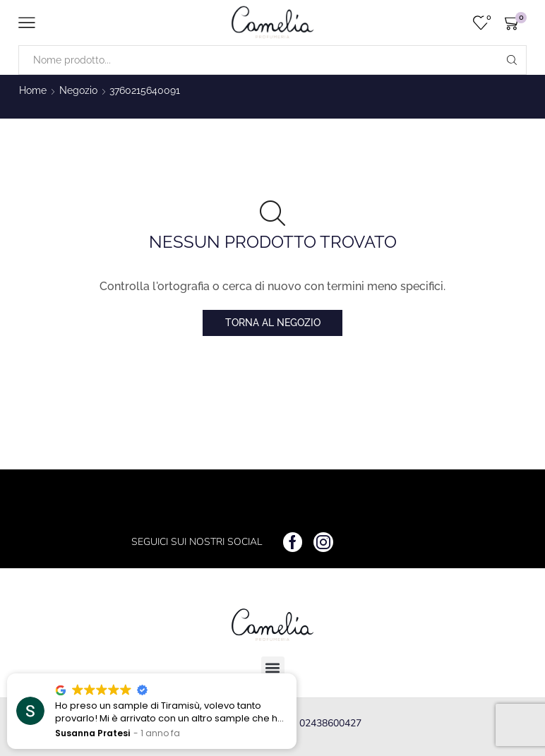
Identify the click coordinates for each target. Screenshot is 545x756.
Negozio (78, 90)
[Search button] (512, 60)
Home (33, 90)
